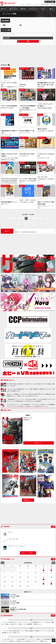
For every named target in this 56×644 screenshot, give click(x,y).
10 (44, 220)
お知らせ (23, 5)
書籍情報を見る (27, 502)
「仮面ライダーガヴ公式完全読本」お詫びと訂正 (25, 234)
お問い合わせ (29, 5)
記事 (31, 622)
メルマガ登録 (49, 2)
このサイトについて (36, 5)
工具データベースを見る (27, 555)
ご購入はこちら (38, 445)
